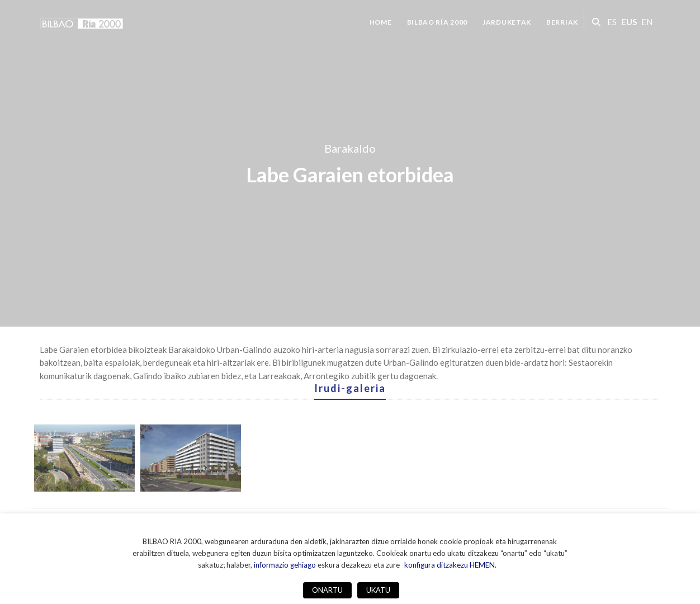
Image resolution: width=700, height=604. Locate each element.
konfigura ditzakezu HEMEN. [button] (450, 565)
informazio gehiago (285, 565)
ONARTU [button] (327, 590)
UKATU (378, 590)
